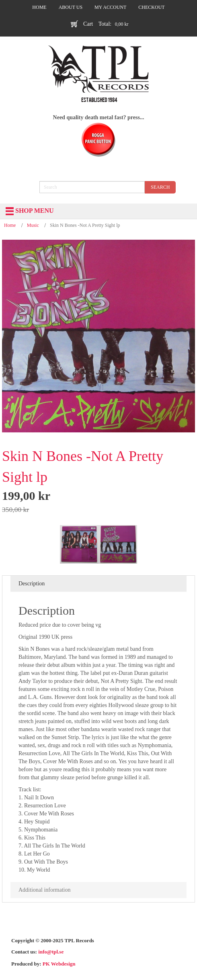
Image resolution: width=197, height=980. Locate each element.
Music (33, 225)
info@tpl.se (51, 952)
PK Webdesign (59, 964)
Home (10, 225)
